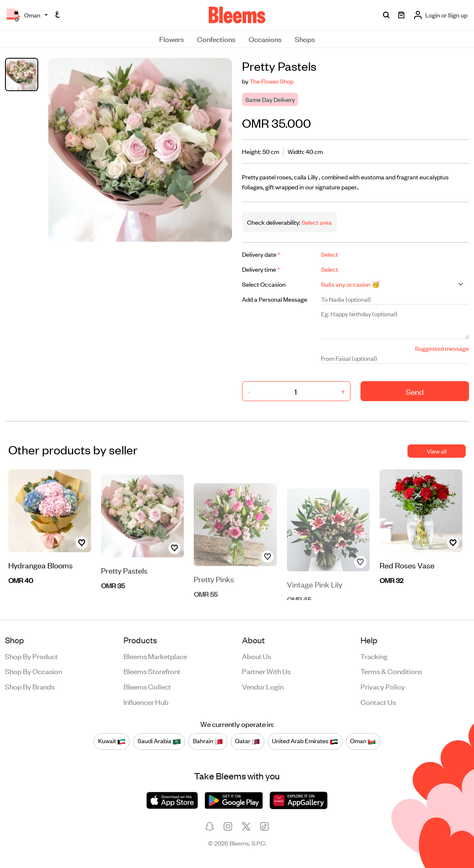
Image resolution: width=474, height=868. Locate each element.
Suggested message (442, 348)
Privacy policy (383, 686)
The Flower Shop (272, 81)
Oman (363, 741)
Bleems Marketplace (155, 656)
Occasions (265, 39)
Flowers (172, 39)
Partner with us (266, 671)
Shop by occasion (33, 671)
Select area (316, 222)
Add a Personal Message (275, 299)
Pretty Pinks (214, 592)
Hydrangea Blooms (41, 567)
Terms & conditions (391, 671)
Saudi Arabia (159, 741)
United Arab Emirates (305, 741)
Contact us (378, 702)
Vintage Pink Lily (315, 594)
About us (257, 656)
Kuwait (112, 741)
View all (437, 451)
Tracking (374, 656)
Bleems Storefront (152, 671)
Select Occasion (264, 284)
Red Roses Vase (407, 567)
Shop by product (31, 656)
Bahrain (208, 741)
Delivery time (261, 269)
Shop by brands (30, 686)
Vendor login (263, 686)
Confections (216, 39)
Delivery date (261, 254)
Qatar (247, 741)
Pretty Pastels (124, 584)
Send (415, 391)
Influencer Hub (146, 702)
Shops (305, 39)
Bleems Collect (147, 686)
